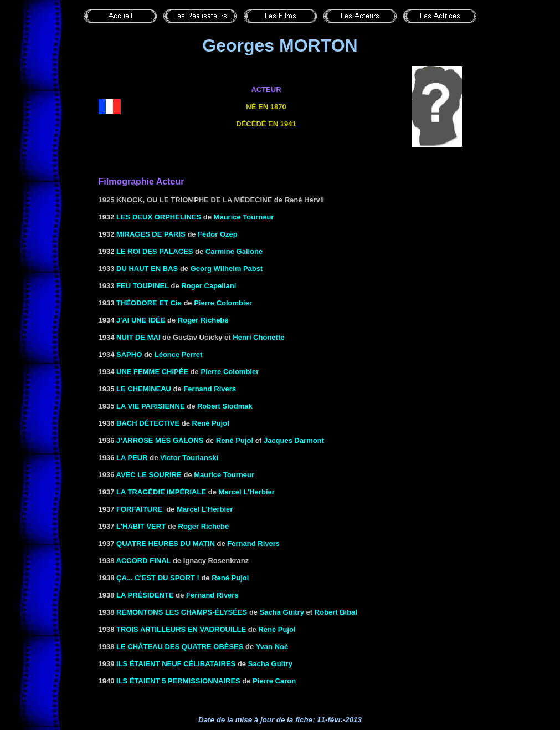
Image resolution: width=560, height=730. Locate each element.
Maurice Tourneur (224, 475)
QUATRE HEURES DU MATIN (166, 543)
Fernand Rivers (210, 389)
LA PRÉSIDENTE (145, 595)
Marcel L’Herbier (205, 509)
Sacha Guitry (282, 612)
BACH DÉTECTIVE (148, 423)
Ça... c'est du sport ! (158, 578)
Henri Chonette (258, 337)
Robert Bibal (336, 612)
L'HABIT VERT (141, 526)
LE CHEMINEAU (144, 389)
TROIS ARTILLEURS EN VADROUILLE (181, 629)
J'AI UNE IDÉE (141, 320)
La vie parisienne (151, 406)
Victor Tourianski (189, 458)
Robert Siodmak (225, 406)
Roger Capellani (209, 286)
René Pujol (211, 423)
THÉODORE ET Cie (149, 303)
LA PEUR (132, 458)
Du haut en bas (147, 269)
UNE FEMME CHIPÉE (152, 372)
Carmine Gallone (234, 251)
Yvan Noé (272, 647)
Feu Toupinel (143, 286)
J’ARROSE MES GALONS (160, 440)
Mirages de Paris (151, 234)
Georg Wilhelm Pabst (227, 269)
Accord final (144, 561)
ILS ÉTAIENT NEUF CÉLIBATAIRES (176, 664)
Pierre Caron (274, 681)
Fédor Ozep (218, 234)
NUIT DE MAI (138, 337)
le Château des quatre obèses (180, 647)
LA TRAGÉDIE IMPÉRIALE (161, 492)
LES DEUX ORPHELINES (159, 217)
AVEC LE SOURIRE (149, 475)
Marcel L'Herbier (246, 492)
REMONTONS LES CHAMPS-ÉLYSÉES (182, 612)
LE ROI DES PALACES (155, 251)
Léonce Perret (179, 354)
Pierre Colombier (223, 303)
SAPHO (129, 354)
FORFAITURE (139, 509)
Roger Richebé (203, 320)
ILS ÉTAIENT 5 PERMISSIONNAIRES (178, 681)
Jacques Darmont (294, 440)
